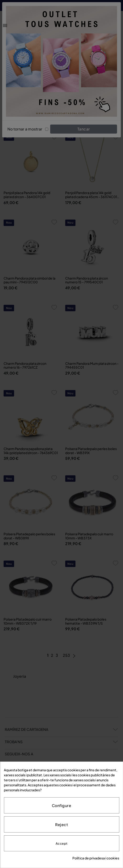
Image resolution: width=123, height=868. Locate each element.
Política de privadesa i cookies (96, 858)
